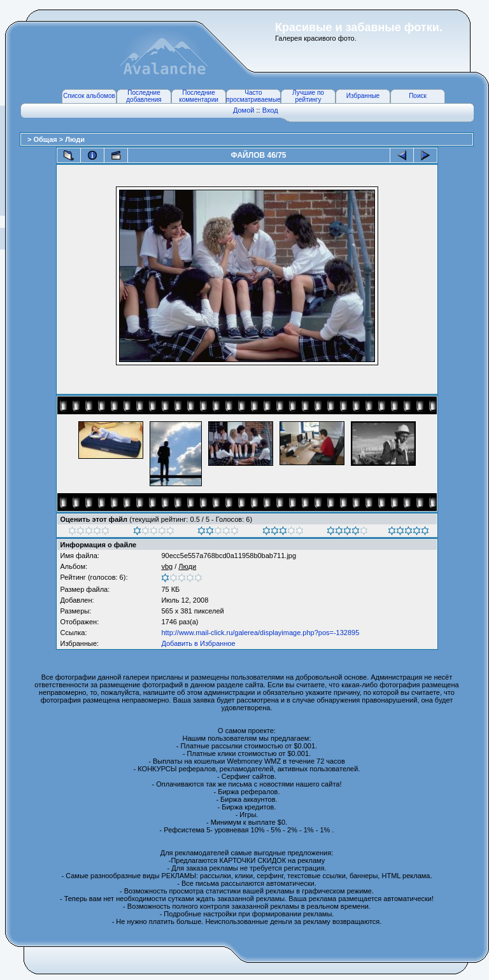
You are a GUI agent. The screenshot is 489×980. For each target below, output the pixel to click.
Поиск (418, 96)
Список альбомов (89, 96)
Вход (270, 110)
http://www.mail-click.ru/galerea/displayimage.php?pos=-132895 (260, 633)
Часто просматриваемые (253, 96)
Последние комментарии (199, 96)
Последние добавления (144, 96)
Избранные (363, 96)
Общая (46, 139)
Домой (244, 110)
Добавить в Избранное (198, 643)
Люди (75, 139)
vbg (167, 566)
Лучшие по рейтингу (308, 96)
